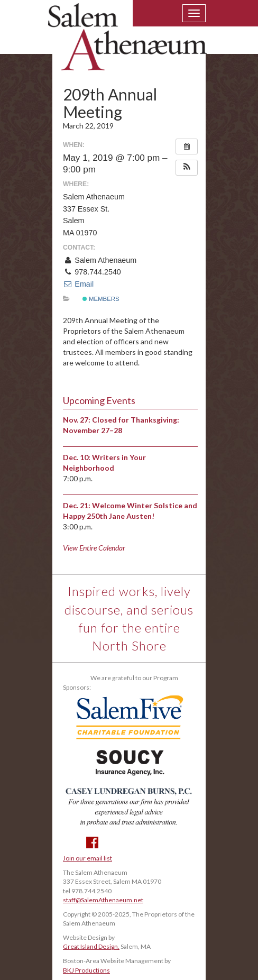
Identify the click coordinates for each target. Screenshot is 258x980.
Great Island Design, (91, 946)
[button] (187, 168)
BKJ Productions (86, 970)
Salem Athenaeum (127, 43)
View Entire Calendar (94, 548)
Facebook (92, 842)
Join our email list (87, 858)
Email (78, 284)
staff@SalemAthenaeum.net (103, 900)
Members (101, 299)
